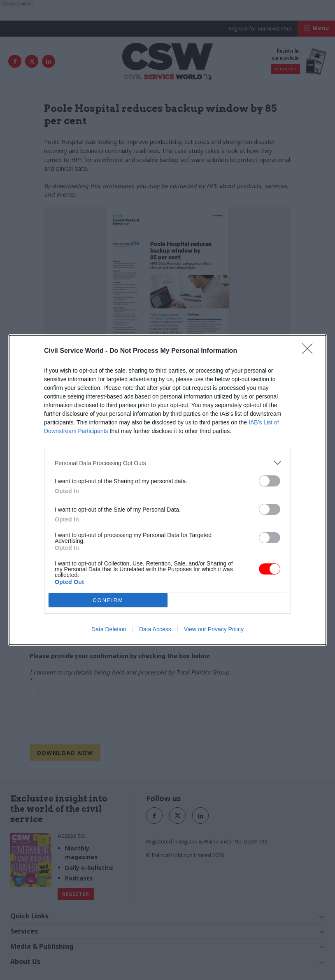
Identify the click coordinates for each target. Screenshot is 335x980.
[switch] (270, 481)
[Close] (310, 351)
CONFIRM (108, 600)
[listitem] (167, 463)
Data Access (155, 629)
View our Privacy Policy (214, 629)
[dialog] (167, 490)
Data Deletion (109, 629)
